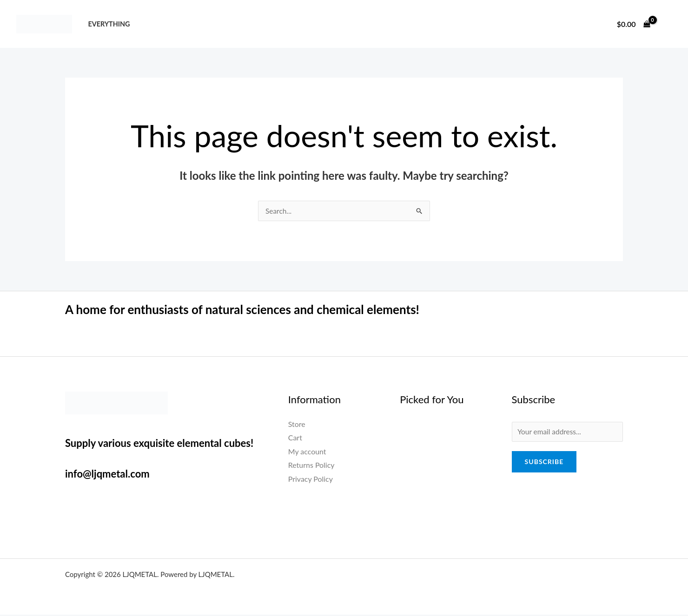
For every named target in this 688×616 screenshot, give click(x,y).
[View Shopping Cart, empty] (633, 24)
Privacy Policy (311, 479)
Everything (109, 24)
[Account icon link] (668, 24)
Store (297, 424)
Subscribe (544, 463)
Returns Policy (311, 466)
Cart (295, 438)
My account (307, 452)
